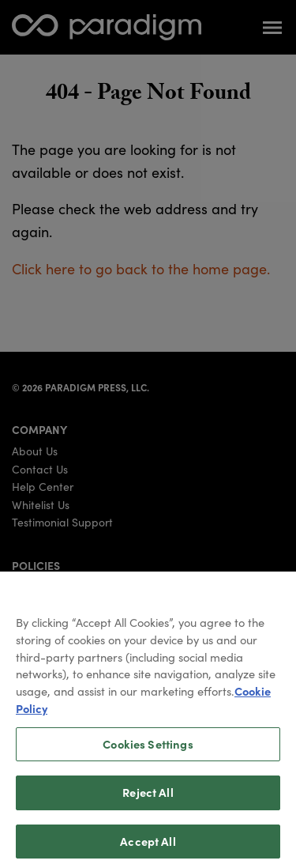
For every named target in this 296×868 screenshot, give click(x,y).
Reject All (148, 806)
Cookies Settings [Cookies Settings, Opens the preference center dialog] (148, 757)
